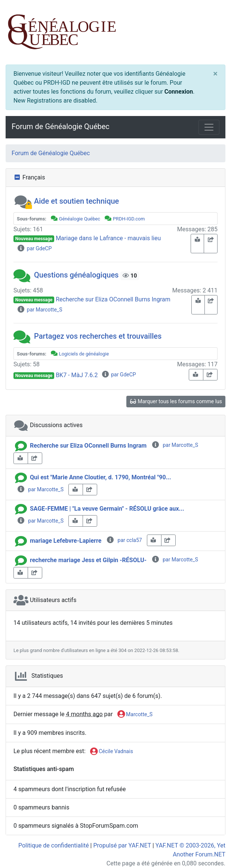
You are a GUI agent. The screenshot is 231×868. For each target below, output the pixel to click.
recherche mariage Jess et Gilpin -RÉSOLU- (88, 560)
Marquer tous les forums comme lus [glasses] (176, 401)
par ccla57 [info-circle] (124, 540)
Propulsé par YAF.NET (122, 845)
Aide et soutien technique (76, 201)
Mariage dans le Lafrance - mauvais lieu (108, 238)
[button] (23, 201)
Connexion (179, 92)
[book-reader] (198, 244)
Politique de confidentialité (54, 845)
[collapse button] (18, 178)
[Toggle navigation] (209, 127)
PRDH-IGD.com (129, 219)
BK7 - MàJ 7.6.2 (77, 375)
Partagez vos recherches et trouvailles (98, 336)
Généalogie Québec (80, 219)
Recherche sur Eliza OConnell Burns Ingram (113, 299)
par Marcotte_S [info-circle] (175, 445)
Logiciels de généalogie (84, 354)
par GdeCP (34, 248)
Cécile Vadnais (112, 752)
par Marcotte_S (39, 310)
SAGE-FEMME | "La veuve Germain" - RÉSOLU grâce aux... (107, 509)
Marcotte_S (135, 715)
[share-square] (211, 244)
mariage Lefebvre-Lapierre (66, 541)
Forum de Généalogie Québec (61, 126)
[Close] (215, 73)
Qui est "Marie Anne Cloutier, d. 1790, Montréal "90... (101, 477)
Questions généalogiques (76, 275)
